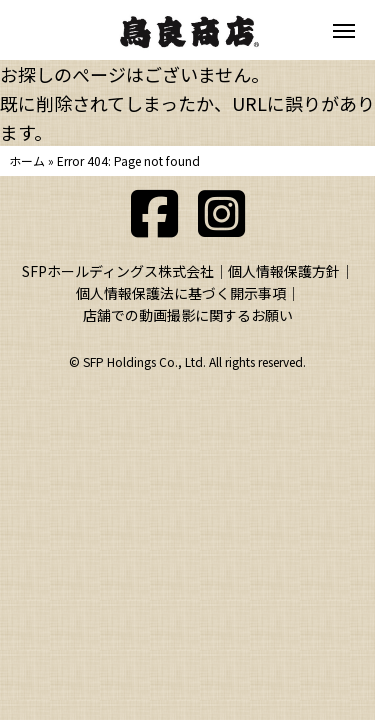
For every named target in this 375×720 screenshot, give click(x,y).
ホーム (27, 160)
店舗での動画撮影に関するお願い (188, 315)
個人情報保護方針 (284, 271)
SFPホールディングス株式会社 (118, 271)
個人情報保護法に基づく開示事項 (181, 293)
